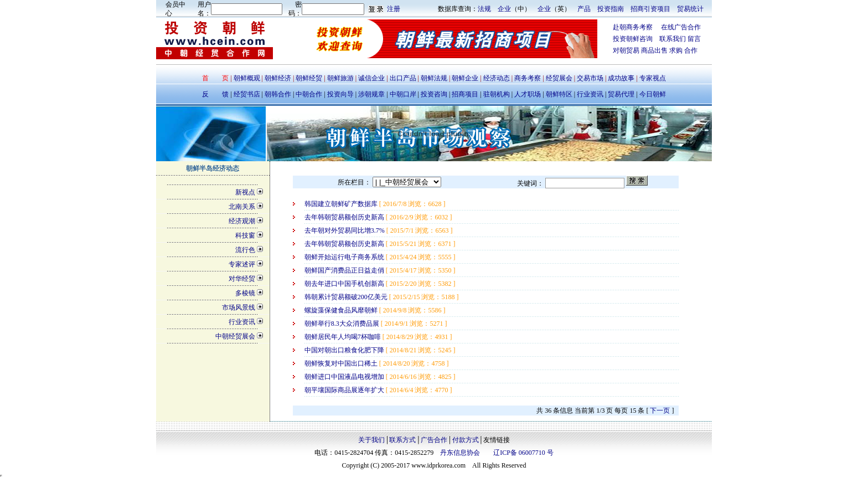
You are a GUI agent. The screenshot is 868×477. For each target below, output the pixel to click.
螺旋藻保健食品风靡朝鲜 (342, 310)
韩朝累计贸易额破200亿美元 (347, 297)
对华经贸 (242, 279)
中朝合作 (309, 94)
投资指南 (611, 9)
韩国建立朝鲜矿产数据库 (342, 204)
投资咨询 (434, 94)
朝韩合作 (278, 94)
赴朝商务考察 (633, 27)
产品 (584, 9)
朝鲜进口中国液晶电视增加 (345, 377)
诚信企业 (371, 78)
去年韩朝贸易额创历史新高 (345, 217)
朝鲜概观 (248, 78)
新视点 (245, 192)
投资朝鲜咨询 (636, 39)
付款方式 (466, 440)
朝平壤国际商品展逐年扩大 (345, 390)
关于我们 (371, 440)
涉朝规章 (371, 94)
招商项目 (465, 94)
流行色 (245, 250)
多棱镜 (245, 293)
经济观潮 (242, 221)
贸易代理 (621, 94)
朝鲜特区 (559, 94)
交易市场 (591, 78)
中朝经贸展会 (235, 336)
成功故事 (621, 78)
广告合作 (434, 440)
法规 (484, 9)
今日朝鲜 (652, 94)
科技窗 (245, 235)
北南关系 (242, 207)
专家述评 (242, 264)
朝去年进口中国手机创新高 (345, 284)
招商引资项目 (650, 9)
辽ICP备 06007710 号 (523, 453)
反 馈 (215, 94)
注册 (394, 9)
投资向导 (340, 94)
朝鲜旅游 (340, 78)
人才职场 (528, 94)
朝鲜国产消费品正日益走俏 (345, 270)
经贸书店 (247, 94)
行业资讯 (591, 94)
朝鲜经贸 (309, 78)
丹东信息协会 (460, 453)
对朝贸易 (627, 50)
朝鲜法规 (434, 78)
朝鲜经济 (279, 78)
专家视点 (652, 78)
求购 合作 (683, 50)
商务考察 (528, 78)
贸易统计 (690, 9)
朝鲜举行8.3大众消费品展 (343, 324)
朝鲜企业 (465, 78)
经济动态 (497, 78)
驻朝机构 (497, 94)
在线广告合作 (677, 27)
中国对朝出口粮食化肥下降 (345, 350)
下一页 (660, 411)
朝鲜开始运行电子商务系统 (345, 257)
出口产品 (403, 78)
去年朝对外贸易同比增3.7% (345, 230)
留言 (694, 39)
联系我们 (673, 39)
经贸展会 (559, 78)
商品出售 (655, 50)
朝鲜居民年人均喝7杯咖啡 (343, 337)
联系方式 (402, 440)
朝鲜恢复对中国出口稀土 (342, 363)
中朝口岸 (402, 94)
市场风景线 (239, 307)
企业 (504, 9)
